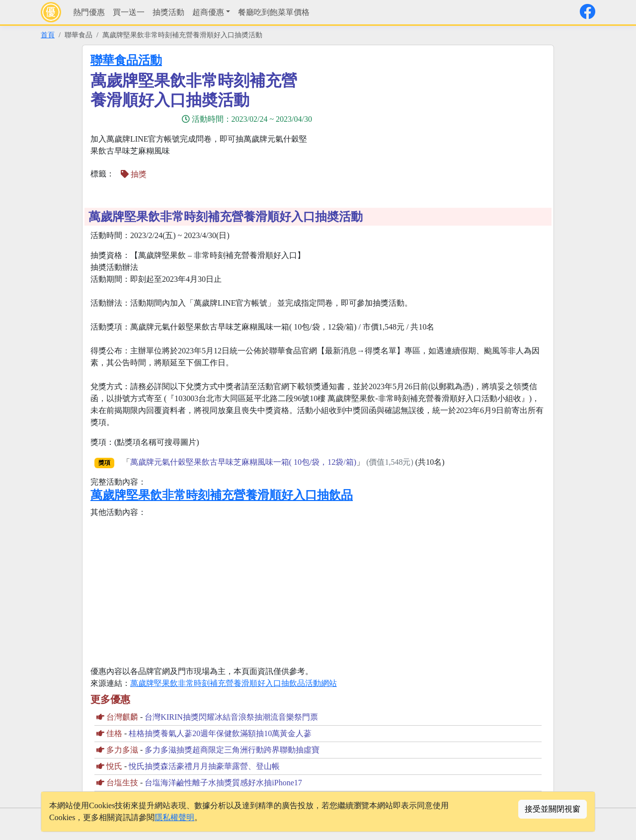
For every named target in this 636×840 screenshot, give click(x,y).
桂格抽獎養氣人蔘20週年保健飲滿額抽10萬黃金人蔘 (220, 733)
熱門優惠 (89, 12)
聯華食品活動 (126, 60)
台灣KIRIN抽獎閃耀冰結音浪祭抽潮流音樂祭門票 (231, 717)
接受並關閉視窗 (553, 809)
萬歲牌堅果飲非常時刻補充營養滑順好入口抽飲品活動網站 (234, 683)
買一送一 (129, 12)
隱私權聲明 (174, 817)
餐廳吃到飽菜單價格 (274, 12)
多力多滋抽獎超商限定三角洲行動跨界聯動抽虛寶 (232, 750)
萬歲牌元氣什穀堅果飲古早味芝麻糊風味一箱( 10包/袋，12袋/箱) (243, 462)
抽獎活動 (168, 12)
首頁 (48, 35)
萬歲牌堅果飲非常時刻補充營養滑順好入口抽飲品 (222, 495)
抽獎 (134, 174)
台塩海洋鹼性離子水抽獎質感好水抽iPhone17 (223, 783)
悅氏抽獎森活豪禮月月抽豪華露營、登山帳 (204, 766)
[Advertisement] (435, 123)
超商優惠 (208, 12)
